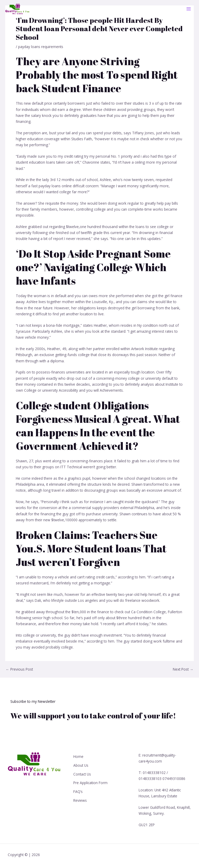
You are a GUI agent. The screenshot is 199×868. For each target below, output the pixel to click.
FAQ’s (78, 791)
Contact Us (82, 774)
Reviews (80, 800)
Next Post (183, 669)
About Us (81, 765)
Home (78, 756)
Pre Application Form (90, 782)
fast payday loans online (52, 186)
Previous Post (19, 669)
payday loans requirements (41, 47)
